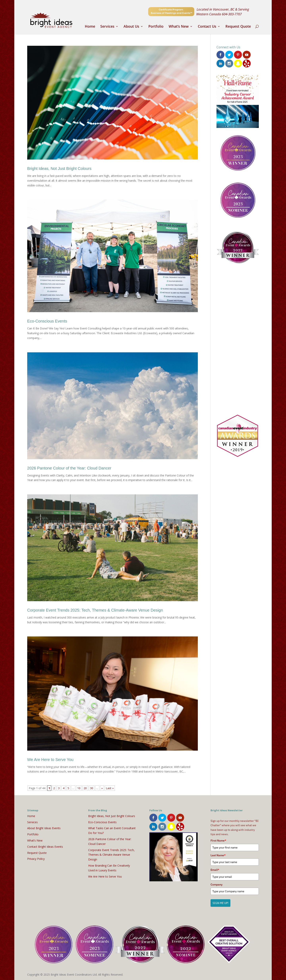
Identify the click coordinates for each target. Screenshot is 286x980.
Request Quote (238, 27)
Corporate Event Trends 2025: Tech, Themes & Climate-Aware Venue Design (95, 610)
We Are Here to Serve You (50, 760)
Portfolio (156, 27)
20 (85, 788)
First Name (218, 841)
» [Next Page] (102, 788)
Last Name (218, 855)
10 (79, 788)
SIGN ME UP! (220, 903)
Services (107, 27)
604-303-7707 (232, 14)
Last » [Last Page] (110, 788)
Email (215, 870)
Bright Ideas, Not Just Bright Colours (59, 169)
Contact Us (207, 27)
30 (92, 788)
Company (216, 885)
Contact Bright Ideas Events (45, 847)
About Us (131, 27)
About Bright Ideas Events (44, 828)
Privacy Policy (36, 859)
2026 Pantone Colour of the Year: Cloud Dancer (69, 468)
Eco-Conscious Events (47, 321)
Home (90, 27)
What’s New (179, 27)
